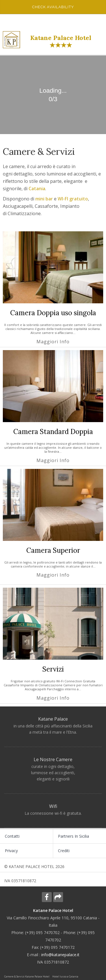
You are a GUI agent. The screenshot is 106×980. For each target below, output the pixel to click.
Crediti (64, 851)
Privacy (11, 851)
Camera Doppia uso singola (53, 313)
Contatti (12, 836)
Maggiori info (53, 342)
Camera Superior (53, 550)
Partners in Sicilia (73, 836)
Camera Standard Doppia (53, 432)
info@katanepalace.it (60, 955)
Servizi (53, 669)
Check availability (53, 7)
